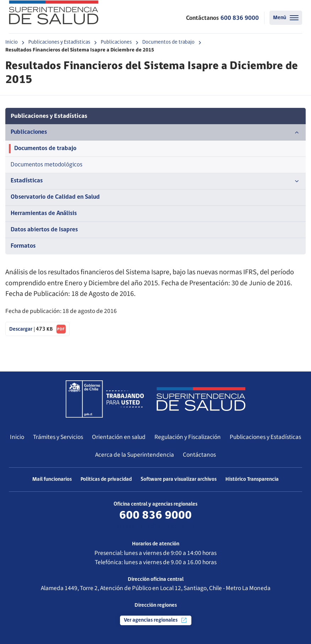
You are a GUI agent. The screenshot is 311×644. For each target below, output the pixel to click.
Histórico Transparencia (252, 480)
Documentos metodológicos (47, 165)
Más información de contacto (155, 527)
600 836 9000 (240, 18)
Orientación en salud (119, 437)
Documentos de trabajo (168, 42)
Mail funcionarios (52, 480)
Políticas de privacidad (106, 480)
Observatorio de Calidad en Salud (55, 197)
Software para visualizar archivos (179, 480)
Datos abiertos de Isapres (44, 230)
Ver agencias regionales (156, 620)
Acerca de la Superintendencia (135, 455)
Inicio (12, 42)
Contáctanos (199, 455)
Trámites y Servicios (58, 437)
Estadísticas (155, 181)
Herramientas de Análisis (44, 213)
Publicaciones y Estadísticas (59, 42)
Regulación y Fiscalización (188, 437)
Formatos (23, 246)
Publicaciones (116, 42)
